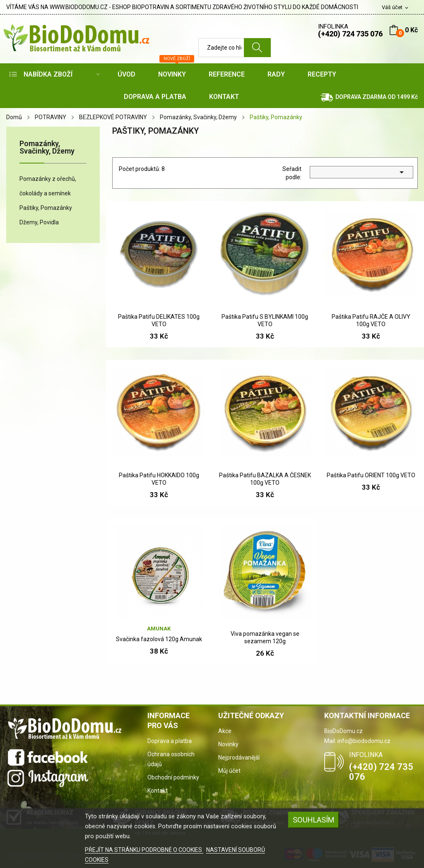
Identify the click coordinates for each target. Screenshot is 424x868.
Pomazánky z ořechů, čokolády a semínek (48, 186)
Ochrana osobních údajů (171, 759)
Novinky (228, 744)
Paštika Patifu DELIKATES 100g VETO (159, 320)
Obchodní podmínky (173, 777)
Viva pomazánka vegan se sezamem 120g (265, 637)
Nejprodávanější (239, 757)
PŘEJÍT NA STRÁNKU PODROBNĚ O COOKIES (144, 850)
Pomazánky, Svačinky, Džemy (47, 148)
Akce (225, 731)
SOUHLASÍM (314, 820)
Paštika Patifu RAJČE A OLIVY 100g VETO (371, 320)
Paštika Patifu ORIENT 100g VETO (371, 475)
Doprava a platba (170, 741)
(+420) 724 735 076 (350, 34)
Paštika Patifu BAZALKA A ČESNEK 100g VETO (265, 479)
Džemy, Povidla (39, 222)
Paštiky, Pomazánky (46, 208)
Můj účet (229, 771)
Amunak (159, 629)
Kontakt (158, 791)
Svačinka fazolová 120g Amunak (159, 639)
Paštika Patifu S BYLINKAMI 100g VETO (265, 320)
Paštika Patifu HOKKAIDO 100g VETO (159, 479)
